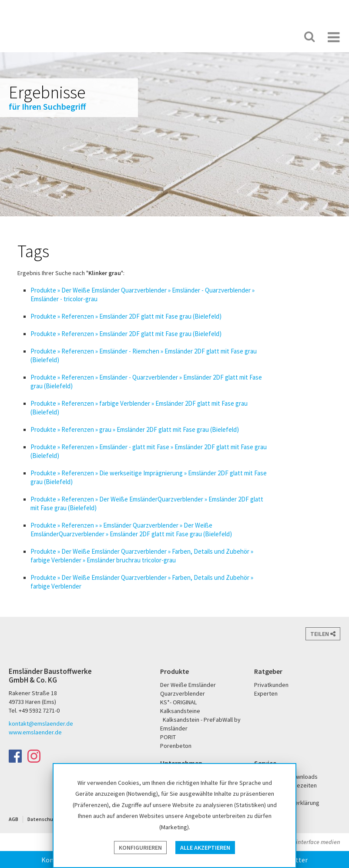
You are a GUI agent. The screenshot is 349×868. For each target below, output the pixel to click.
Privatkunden (271, 685)
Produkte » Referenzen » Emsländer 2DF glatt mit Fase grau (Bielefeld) (126, 316)
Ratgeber (268, 671)
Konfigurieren (140, 848)
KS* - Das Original (271, 37)
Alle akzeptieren (205, 848)
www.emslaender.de (35, 732)
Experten (266, 693)
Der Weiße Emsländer (209, 37)
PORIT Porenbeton (243, 37)
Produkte (174, 671)
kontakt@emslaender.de (41, 723)
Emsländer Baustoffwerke (40, 27)
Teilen (323, 634)
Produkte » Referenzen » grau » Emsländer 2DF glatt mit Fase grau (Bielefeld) (135, 429)
